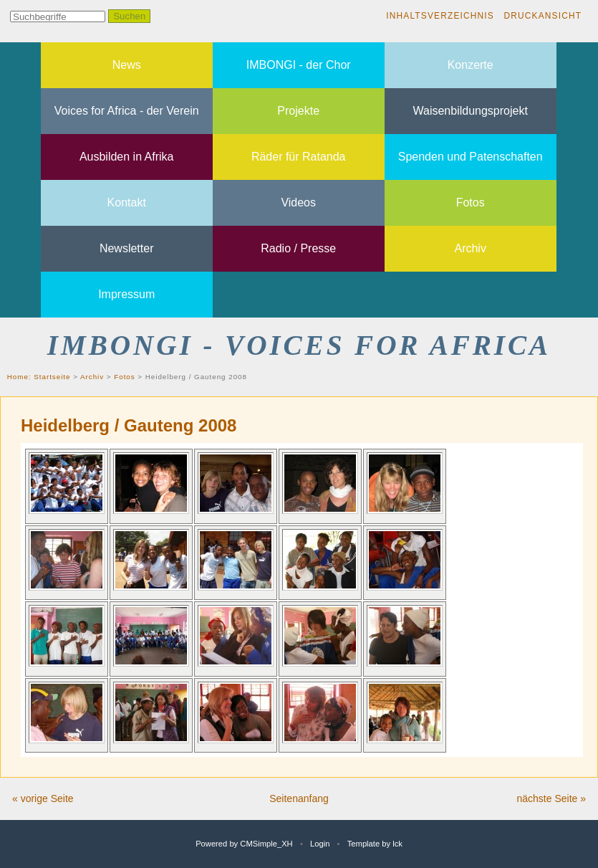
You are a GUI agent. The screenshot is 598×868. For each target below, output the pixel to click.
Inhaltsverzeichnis (440, 16)
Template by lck (375, 844)
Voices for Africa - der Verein (127, 111)
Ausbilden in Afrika (127, 157)
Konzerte (471, 65)
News (127, 65)
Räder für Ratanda (299, 157)
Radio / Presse (298, 248)
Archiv (470, 248)
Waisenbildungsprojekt (471, 111)
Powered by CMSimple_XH (244, 844)
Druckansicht (542, 16)
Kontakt (127, 202)
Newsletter (127, 248)
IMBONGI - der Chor (299, 65)
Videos (298, 202)
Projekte (298, 111)
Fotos (471, 202)
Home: (20, 377)
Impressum (126, 294)
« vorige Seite (43, 798)
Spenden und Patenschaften (471, 157)
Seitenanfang (299, 798)
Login (320, 844)
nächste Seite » (551, 798)
